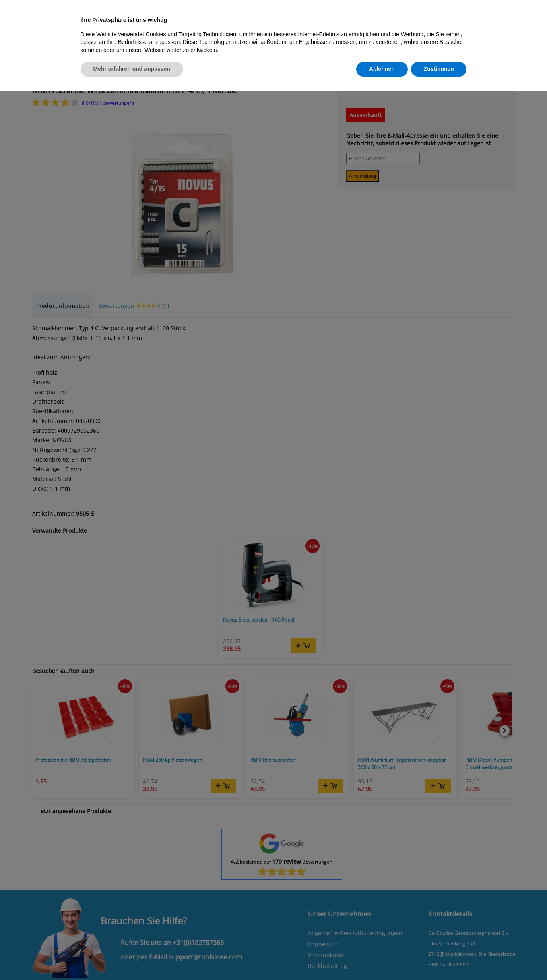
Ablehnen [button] (382, 69)
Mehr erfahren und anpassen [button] (132, 69)
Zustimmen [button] (439, 69)
